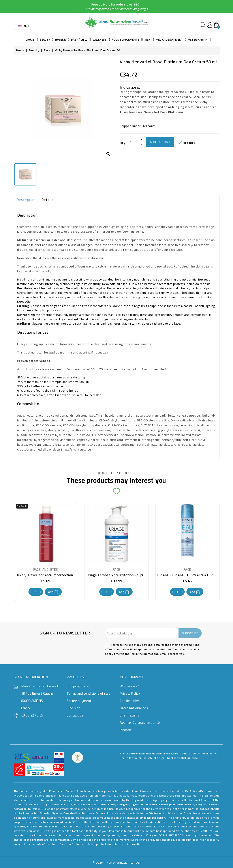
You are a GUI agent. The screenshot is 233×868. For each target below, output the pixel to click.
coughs (201, 804)
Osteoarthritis (160, 813)
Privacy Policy (130, 693)
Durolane (88, 813)
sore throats (185, 804)
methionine (211, 822)
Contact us (75, 715)
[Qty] (133, 142)
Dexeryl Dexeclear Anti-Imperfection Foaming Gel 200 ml (60, 575)
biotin (53, 826)
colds (112, 804)
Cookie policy (129, 701)
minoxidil (155, 822)
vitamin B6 (35, 826)
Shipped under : (131, 126)
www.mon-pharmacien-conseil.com (155, 753)
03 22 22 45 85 (32, 715)
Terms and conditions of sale (88, 693)
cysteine (20, 826)
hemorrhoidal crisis (27, 809)
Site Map (73, 708)
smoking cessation (152, 818)
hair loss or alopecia (57, 822)
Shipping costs (78, 686)
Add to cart (160, 142)
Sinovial (45, 813)
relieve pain (167, 804)
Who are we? (130, 686)
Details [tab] (48, 200)
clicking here (189, 758)
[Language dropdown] (24, 26)
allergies (123, 804)
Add (53, 592)
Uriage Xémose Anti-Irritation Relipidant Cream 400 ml (130, 575)
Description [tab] (26, 200)
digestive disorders (144, 804)
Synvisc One (60, 813)
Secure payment (79, 701)
